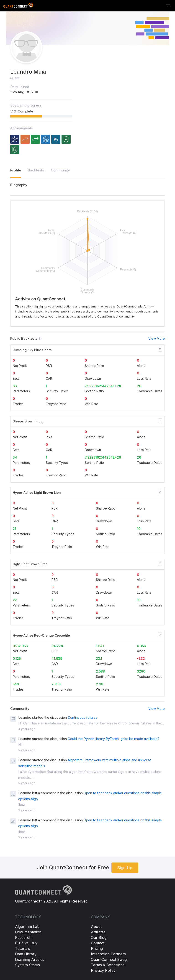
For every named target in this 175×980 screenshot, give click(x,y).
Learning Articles (30, 959)
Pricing (97, 948)
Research (23, 937)
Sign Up (125, 868)
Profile (16, 170)
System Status (27, 965)
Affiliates (98, 932)
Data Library (26, 954)
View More (157, 338)
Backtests (36, 170)
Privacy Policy (103, 970)
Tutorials (23, 948)
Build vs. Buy (26, 943)
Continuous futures (82, 717)
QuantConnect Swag (109, 959)
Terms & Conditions (108, 965)
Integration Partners (108, 954)
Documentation (28, 932)
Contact (98, 943)
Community (60, 170)
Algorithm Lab (27, 927)
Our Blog (99, 937)
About (96, 927)
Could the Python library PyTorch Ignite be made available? (113, 739)
